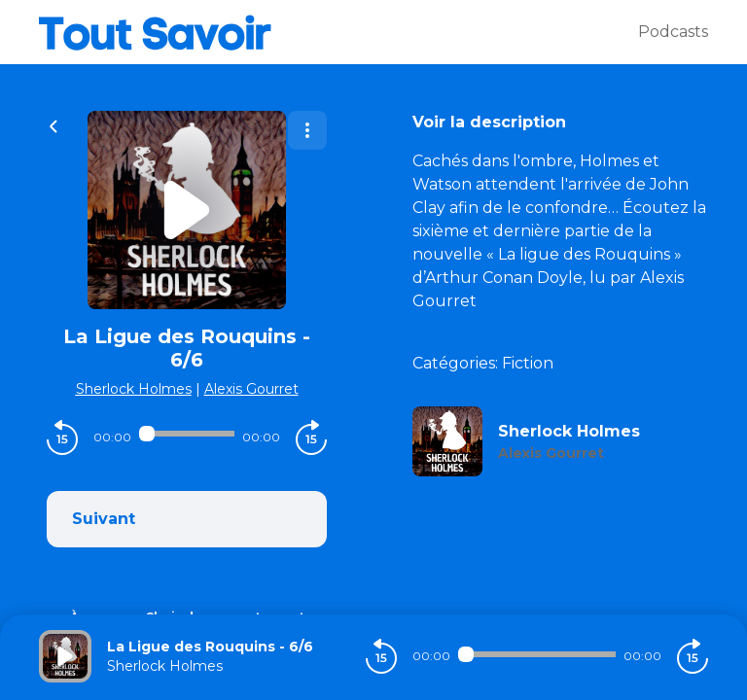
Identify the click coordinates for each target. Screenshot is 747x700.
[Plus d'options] (307, 130)
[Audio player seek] (187, 434)
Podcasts (673, 32)
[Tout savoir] (338, 32)
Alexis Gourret (251, 389)
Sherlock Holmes (134, 389)
